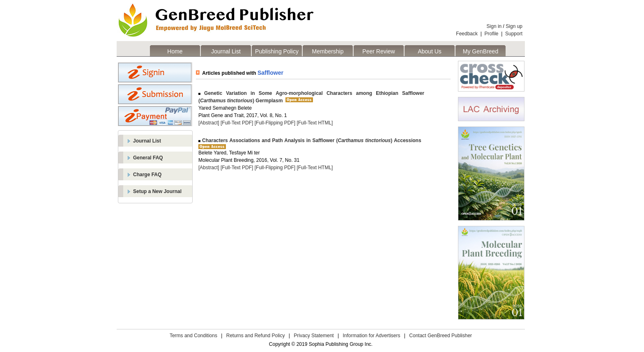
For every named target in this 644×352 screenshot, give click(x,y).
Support (514, 34)
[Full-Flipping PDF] (275, 123)
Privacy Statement (314, 336)
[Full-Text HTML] (315, 123)
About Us (430, 51)
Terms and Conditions (193, 336)
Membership (328, 51)
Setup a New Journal (157, 191)
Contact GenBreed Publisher (440, 336)
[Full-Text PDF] (237, 123)
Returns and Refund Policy (256, 336)
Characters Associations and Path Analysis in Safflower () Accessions (311, 140)
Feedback (467, 34)
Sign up (514, 26)
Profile (492, 34)
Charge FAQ (147, 175)
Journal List (226, 51)
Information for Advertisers (371, 336)
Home (175, 51)
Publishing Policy (277, 51)
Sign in (494, 26)
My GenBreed (481, 51)
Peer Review (378, 51)
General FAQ (148, 158)
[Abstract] (209, 123)
